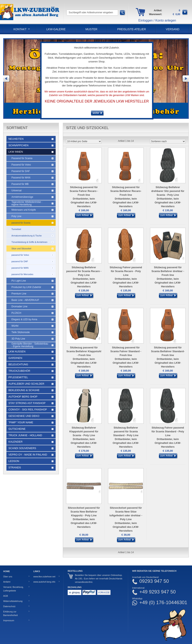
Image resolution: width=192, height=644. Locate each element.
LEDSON (14, 461)
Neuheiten (16, 139)
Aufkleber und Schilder (26, 384)
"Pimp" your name (21, 422)
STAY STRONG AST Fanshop (27, 403)
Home (7, 571)
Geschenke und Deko (24, 416)
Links (37, 571)
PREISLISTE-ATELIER (132, 29)
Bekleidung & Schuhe (24, 390)
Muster (91, 29)
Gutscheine (17, 429)
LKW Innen (16, 152)
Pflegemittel (18, 377)
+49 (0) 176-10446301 (163, 603)
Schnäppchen (18, 145)
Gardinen (15, 358)
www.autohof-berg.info (44, 582)
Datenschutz (9, 606)
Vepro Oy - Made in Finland (28, 455)
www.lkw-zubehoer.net (44, 577)
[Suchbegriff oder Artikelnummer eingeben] (92, 13)
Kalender (15, 442)
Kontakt (20, 29)
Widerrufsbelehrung (13, 601)
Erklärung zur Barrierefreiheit (10, 613)
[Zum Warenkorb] (185, 14)
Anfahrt (7, 582)
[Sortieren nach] (168, 141)
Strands (15, 467)
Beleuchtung (18, 364)
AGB (6, 596)
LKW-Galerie (56, 29)
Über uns (8, 577)
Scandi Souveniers (22, 448)
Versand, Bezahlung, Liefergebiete (13, 589)
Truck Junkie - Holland (25, 435)
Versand (173, 29)
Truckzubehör (19, 371)
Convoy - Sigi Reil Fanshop (28, 409)
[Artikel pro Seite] (84, 141)
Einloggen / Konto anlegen (157, 20)
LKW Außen (17, 352)
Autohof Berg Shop (23, 397)
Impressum (9, 620)
